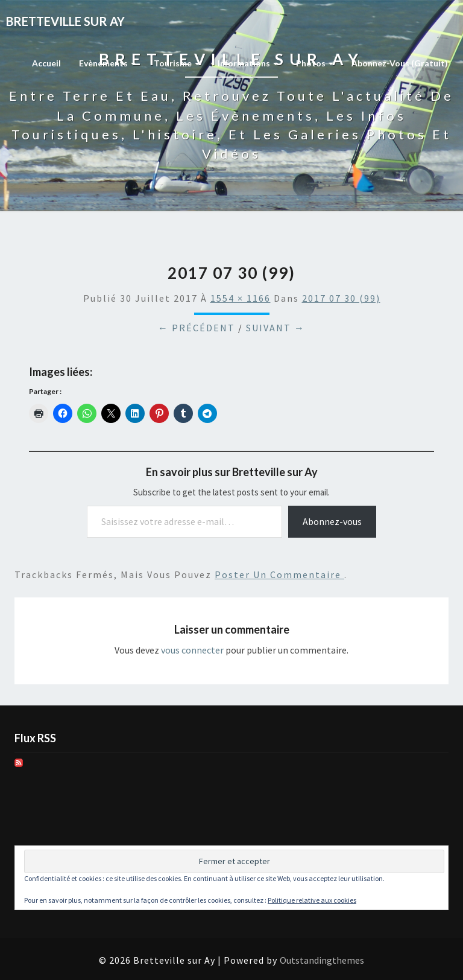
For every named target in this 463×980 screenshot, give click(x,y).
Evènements (107, 63)
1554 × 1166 (241, 298)
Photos (315, 63)
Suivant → (276, 328)
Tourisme (177, 63)
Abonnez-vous (332, 521)
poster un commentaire (279, 574)
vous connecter (192, 650)
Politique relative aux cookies (312, 900)
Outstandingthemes (322, 960)
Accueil (46, 63)
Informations (248, 63)
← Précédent (197, 328)
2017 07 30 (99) (341, 298)
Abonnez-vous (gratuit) (400, 63)
